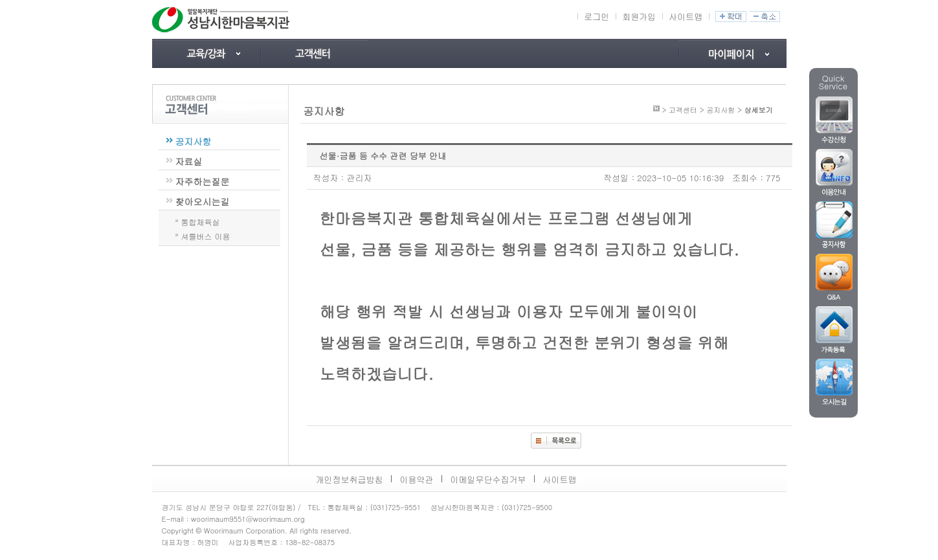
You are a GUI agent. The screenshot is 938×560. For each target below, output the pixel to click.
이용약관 (417, 479)
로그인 (597, 17)
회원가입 (639, 17)
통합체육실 (201, 221)
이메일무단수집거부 (488, 479)
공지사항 (194, 141)
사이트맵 (686, 17)
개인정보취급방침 (350, 479)
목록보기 (556, 441)
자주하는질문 (203, 181)
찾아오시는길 (203, 201)
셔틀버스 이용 (206, 235)
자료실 (189, 161)
